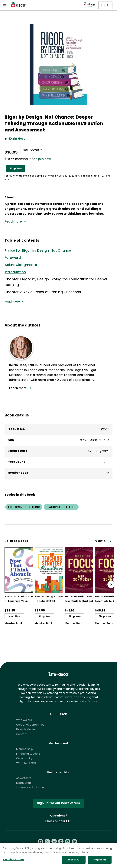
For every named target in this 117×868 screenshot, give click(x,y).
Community (24, 758)
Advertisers (24, 778)
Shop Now (16, 168)
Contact (22, 734)
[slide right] (111, 584)
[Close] (111, 851)
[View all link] (104, 541)
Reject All (100, 861)
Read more (14, 302)
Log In (105, 5)
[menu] (5, 5)
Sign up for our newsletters (58, 803)
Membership (25, 749)
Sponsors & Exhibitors (30, 787)
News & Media (26, 729)
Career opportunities (30, 725)
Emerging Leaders (28, 754)
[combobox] (33, 150)
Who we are (24, 720)
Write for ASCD (26, 763)
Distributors (24, 783)
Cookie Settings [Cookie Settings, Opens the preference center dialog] (14, 861)
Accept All (74, 861)
